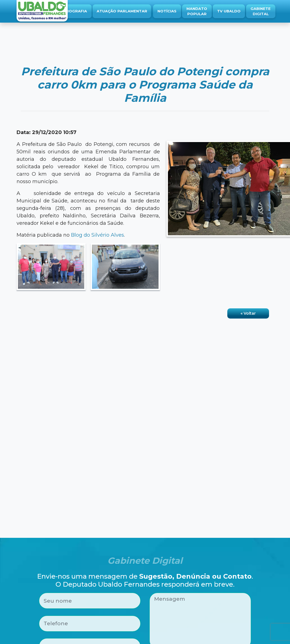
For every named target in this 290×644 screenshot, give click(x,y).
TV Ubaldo (229, 11)
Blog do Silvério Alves (97, 235)
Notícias (167, 11)
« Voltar (248, 313)
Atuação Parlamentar (122, 11)
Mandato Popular (197, 11)
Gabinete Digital (261, 11)
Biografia (76, 11)
